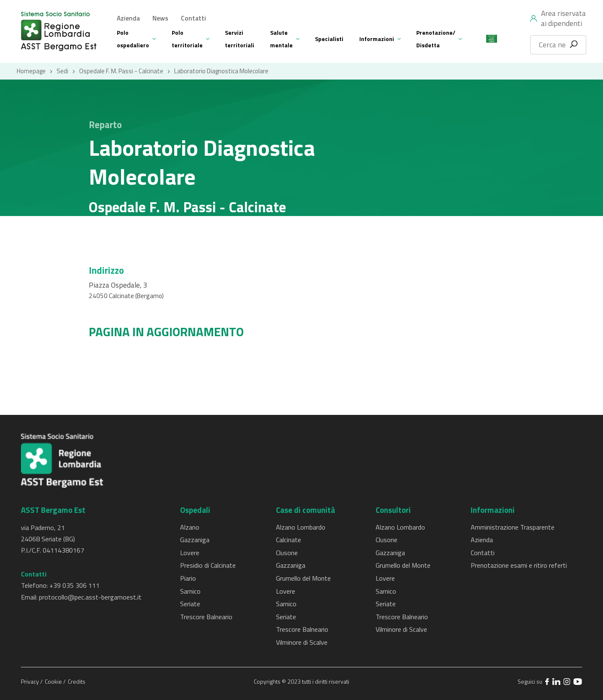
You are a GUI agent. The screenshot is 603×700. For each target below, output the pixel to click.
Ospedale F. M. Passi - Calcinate (121, 71)
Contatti (193, 18)
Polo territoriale (187, 39)
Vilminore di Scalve (302, 642)
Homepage (31, 71)
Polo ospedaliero (133, 39)
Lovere (190, 553)
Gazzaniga (195, 540)
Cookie (54, 681)
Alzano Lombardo (301, 527)
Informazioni (377, 39)
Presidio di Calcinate (208, 565)
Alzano (190, 527)
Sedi (62, 71)
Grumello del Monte (303, 578)
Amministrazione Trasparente (513, 527)
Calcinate (289, 540)
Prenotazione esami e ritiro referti (519, 565)
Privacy (31, 681)
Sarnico (190, 591)
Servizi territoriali (240, 39)
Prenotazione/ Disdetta (436, 39)
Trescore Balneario (206, 617)
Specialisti (329, 39)
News (160, 18)
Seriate (190, 604)
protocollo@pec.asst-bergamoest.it (90, 597)
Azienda (128, 18)
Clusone (287, 553)
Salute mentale (281, 39)
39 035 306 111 (76, 585)
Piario (188, 578)
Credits (77, 681)
